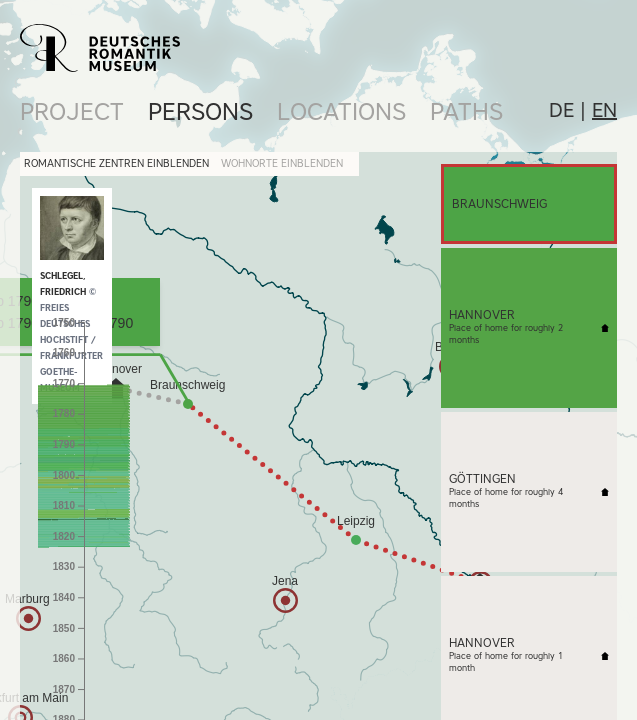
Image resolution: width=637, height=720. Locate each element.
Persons (200, 111)
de (561, 110)
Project (72, 111)
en (604, 110)
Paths (466, 111)
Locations (341, 111)
